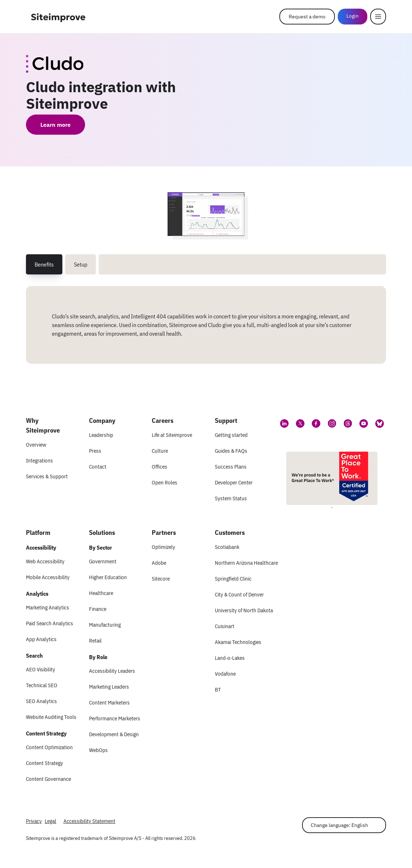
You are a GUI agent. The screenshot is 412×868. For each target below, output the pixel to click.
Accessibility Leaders (112, 671)
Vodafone (225, 674)
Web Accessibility (45, 561)
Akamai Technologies (238, 642)
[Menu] (378, 17)
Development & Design (114, 734)
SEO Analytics (41, 701)
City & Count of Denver (239, 594)
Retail (95, 641)
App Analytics (41, 639)
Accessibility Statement (89, 821)
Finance (98, 609)
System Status (231, 498)
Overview (36, 445)
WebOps (98, 750)
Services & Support (47, 476)
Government (103, 561)
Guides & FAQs (231, 451)
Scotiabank (227, 547)
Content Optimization (49, 747)
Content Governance (48, 779)
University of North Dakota (244, 610)
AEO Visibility (41, 669)
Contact (98, 467)
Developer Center (234, 482)
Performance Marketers (115, 718)
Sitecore (161, 579)
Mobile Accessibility (48, 577)
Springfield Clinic (233, 579)
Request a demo (307, 17)
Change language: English (339, 825)
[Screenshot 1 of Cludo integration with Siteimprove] (206, 214)
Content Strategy (45, 763)
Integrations (39, 460)
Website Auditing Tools (51, 717)
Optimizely (163, 547)
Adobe (159, 563)
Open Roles (165, 482)
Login (353, 16)
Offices (160, 467)
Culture (160, 451)
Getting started (231, 435)
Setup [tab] (81, 264)
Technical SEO (42, 685)
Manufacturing (105, 625)
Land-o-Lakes (230, 658)
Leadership (101, 435)
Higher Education (108, 577)
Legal (50, 821)
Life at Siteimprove (172, 435)
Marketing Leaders (109, 687)
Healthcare (101, 593)
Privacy (34, 821)
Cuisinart (225, 626)
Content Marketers (109, 703)
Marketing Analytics (48, 607)
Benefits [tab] (44, 264)
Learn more (56, 125)
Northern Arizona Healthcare (246, 563)
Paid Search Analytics (50, 623)
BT (218, 690)
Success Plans (231, 467)
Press (95, 451)
